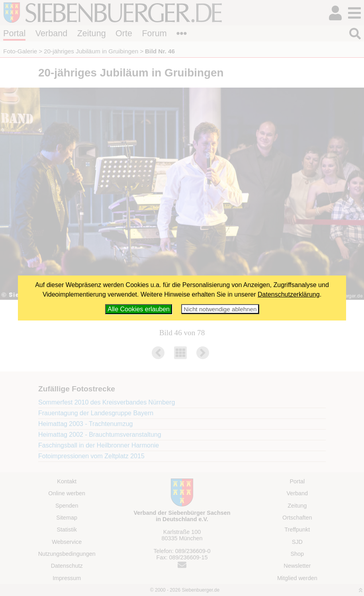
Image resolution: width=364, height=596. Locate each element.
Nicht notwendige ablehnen (220, 309)
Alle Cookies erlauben (139, 309)
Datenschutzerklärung (289, 294)
